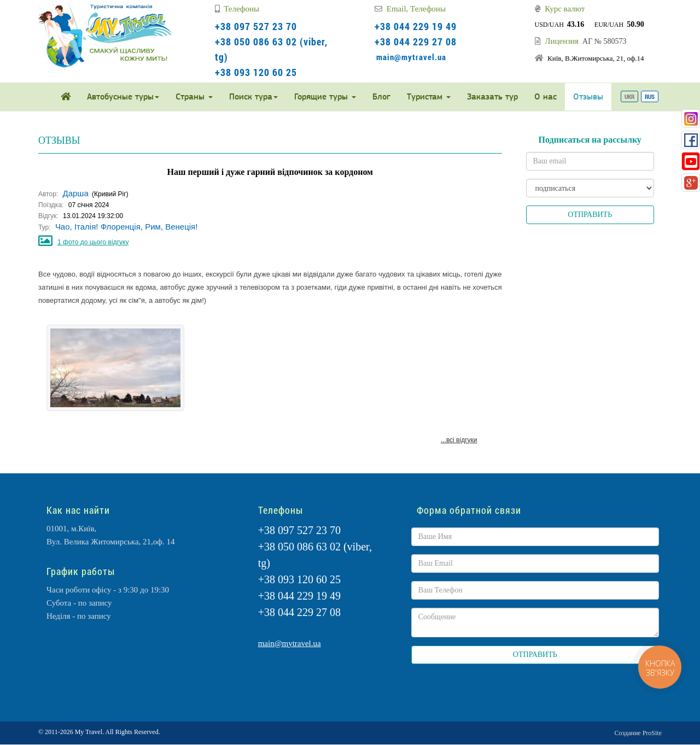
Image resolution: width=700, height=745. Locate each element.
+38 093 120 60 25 (256, 72)
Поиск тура (253, 96)
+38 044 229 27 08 (416, 42)
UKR (629, 96)
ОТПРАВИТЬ (590, 215)
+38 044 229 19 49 (416, 26)
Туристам (429, 96)
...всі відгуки (459, 440)
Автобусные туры (123, 96)
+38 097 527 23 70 (256, 26)
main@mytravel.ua (411, 57)
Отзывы (588, 96)
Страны (194, 96)
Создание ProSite (638, 733)
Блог (381, 96)
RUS (650, 96)
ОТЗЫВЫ (59, 140)
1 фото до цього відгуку (93, 242)
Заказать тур (492, 96)
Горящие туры (325, 96)
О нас (546, 96)
